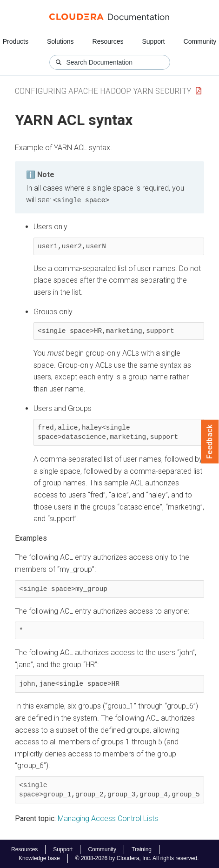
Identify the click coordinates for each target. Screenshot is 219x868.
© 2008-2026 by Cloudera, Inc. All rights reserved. (137, 858)
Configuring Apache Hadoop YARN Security (103, 91)
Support (153, 41)
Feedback (210, 442)
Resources (108, 41)
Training (142, 849)
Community (200, 41)
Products (16, 41)
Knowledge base (39, 858)
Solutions (60, 41)
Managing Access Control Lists (108, 818)
